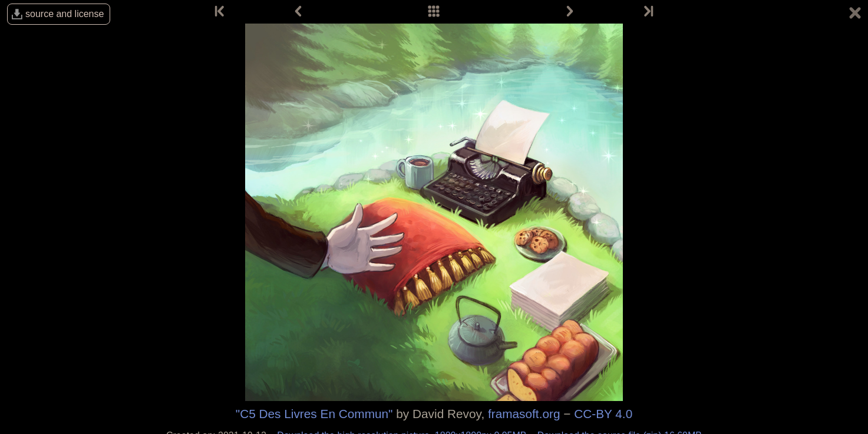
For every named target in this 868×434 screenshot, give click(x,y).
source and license (65, 14)
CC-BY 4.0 (603, 414)
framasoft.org (524, 414)
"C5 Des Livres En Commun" (314, 414)
